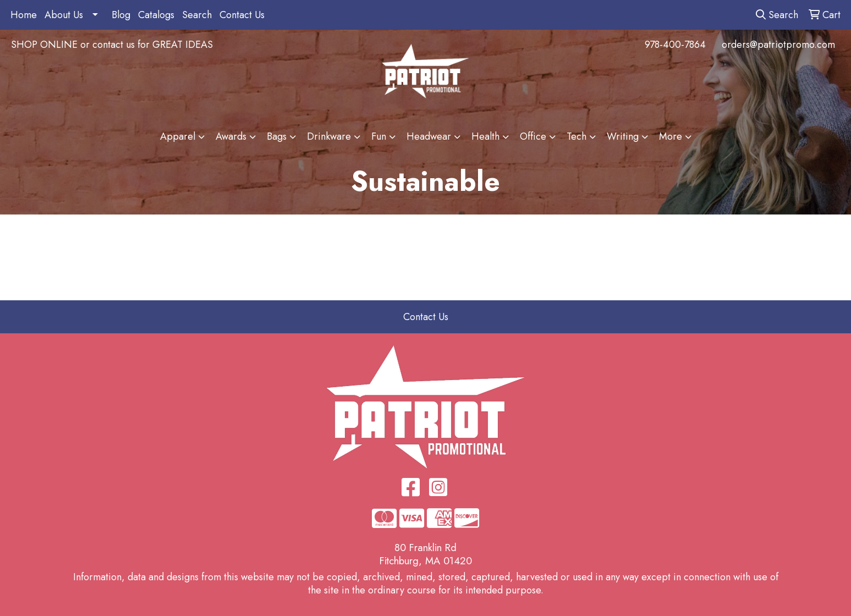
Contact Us (242, 15)
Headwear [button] (429, 136)
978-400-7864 (675, 45)
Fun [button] (379, 136)
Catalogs (156, 15)
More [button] (671, 136)
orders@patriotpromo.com (778, 45)
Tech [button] (577, 136)
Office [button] (533, 136)
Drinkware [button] (329, 136)
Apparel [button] (178, 136)
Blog (121, 15)
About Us (64, 15)
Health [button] (485, 136)
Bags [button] (277, 136)
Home (24, 15)
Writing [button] (623, 136)
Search (197, 15)
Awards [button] (231, 136)
